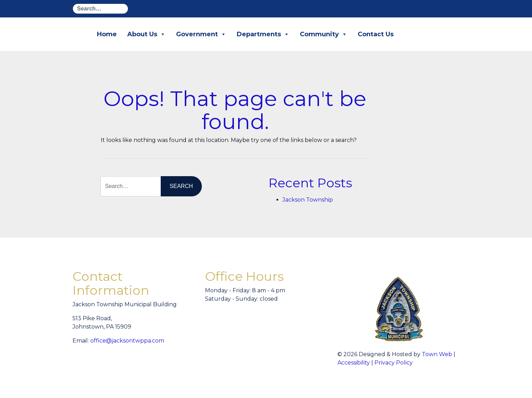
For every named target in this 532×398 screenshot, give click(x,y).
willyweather (292, 328)
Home (107, 34)
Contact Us (376, 34)
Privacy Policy (394, 363)
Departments (263, 34)
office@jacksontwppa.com (127, 341)
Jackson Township (308, 200)
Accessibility (354, 363)
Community (324, 34)
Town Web (437, 354)
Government (201, 34)
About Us (146, 34)
